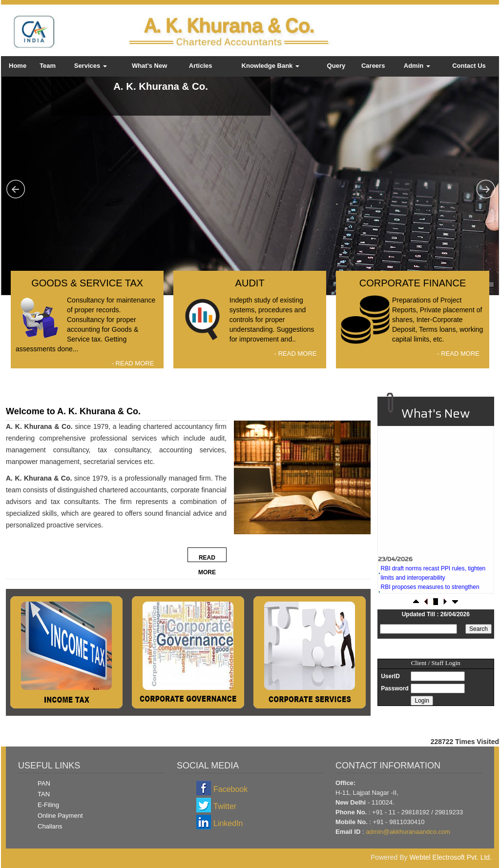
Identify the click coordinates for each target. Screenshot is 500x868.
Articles (201, 66)
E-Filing (48, 805)
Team (48, 66)
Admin (417, 66)
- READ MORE (133, 363)
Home (18, 66)
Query (336, 66)
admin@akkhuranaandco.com (408, 832)
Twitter (225, 806)
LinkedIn (228, 823)
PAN (44, 783)
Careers (373, 66)
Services (91, 66)
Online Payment (60, 816)
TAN (44, 794)
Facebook (230, 789)
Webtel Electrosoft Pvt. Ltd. (450, 857)
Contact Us (469, 66)
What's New (149, 66)
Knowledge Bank (271, 66)
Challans (50, 826)
